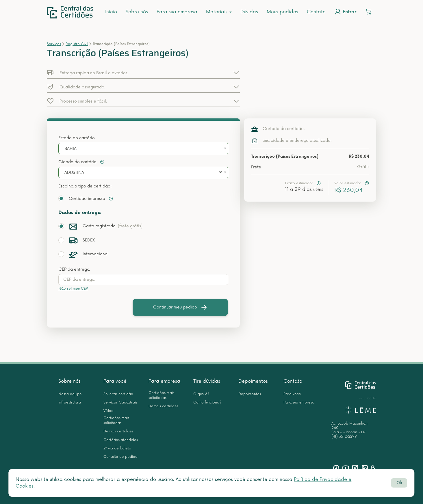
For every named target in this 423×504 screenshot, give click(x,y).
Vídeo (108, 411)
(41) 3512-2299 (344, 437)
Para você (115, 381)
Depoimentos (253, 381)
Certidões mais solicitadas (116, 421)
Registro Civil (77, 44)
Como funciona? (207, 402)
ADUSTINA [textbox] (74, 173)
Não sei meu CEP (73, 289)
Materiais (219, 12)
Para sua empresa (177, 12)
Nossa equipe (70, 394)
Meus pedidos (282, 12)
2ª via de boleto (117, 448)
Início (111, 12)
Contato (316, 12)
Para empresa (164, 381)
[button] (143, 72)
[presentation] (143, 280)
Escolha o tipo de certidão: (85, 186)
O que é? (201, 394)
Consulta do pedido (120, 457)
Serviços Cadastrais (120, 402)
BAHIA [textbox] (70, 149)
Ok (399, 483)
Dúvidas (249, 12)
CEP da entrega (74, 269)
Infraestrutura (70, 402)
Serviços (54, 44)
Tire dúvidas (207, 381)
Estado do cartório (77, 138)
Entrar (345, 12)
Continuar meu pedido (180, 307)
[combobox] (143, 148)
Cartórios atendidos (121, 440)
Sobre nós (137, 12)
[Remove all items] (220, 173)
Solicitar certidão (118, 394)
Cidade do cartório (81, 162)
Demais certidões (118, 431)
